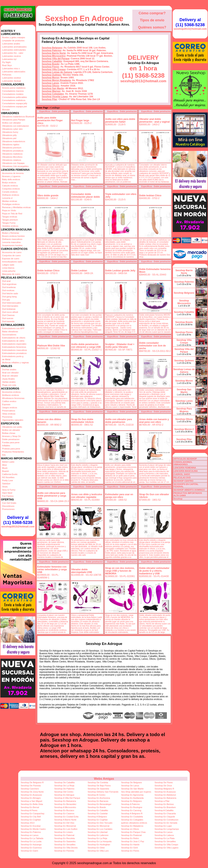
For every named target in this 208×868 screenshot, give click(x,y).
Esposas (6, 404)
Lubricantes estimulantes (14, 50)
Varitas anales (9, 382)
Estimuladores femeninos (14, 347)
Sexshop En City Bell (31, 817)
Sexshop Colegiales (53, 94)
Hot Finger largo (80, 120)
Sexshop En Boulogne (132, 807)
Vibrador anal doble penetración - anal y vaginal (154, 120)
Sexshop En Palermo (31, 832)
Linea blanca (8, 268)
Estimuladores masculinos (15, 350)
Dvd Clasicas (8, 315)
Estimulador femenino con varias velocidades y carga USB (52, 569)
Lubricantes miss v (11, 68)
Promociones (8, 509)
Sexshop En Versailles (165, 841)
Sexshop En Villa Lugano (167, 848)
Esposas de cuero (11, 259)
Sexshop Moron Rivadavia (56, 80)
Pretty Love (8, 480)
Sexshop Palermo (52, 50)
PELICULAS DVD (182, 478)
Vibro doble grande (48, 196)
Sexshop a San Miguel (31, 801)
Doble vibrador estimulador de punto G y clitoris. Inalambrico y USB (154, 571)
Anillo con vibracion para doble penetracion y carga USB (52, 496)
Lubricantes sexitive (12, 78)
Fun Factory (8, 496)
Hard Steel (7, 493)
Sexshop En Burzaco (64, 810)
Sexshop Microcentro (54, 56)
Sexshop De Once (163, 786)
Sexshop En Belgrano (131, 801)
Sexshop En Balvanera (166, 798)
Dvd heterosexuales (12, 303)
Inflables (6, 446)
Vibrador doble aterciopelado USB (82, 571)
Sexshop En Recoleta (64, 838)
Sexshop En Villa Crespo (166, 845)
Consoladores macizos (13, 91)
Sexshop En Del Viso (64, 823)
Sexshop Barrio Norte (54, 53)
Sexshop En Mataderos (132, 826)
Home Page (42, 108)
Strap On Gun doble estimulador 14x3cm (82, 421)
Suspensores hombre (12, 245)
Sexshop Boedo (51, 64)
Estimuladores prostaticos (14, 353)
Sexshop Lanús (50, 83)
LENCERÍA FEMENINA (185, 468)
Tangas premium (10, 220)
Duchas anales (9, 370)
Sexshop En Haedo (130, 845)
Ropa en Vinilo (9, 210)
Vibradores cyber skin (12, 129)
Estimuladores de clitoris (14, 338)
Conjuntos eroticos (11, 189)
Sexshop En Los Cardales (100, 829)
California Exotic (10, 474)
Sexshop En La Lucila (31, 841)
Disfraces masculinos (12, 239)
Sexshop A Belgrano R (132, 813)
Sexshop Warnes (51, 91)
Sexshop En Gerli (129, 848)
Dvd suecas (8, 318)
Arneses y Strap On (11, 436)
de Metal (6, 359)
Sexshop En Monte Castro (33, 829)
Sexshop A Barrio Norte (65, 820)
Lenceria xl (7, 198)
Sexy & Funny (9, 490)
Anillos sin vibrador (11, 430)
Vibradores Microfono (12, 157)
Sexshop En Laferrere (98, 835)
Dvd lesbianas (9, 309)
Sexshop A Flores (29, 810)
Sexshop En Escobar (31, 826)
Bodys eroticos (9, 183)
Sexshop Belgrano (52, 48)
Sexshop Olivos (50, 86)
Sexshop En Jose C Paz (133, 841)
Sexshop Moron (50, 78)
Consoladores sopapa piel (14, 106)
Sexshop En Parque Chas (133, 832)
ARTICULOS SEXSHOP (185, 459)
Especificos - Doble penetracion (54, 111)
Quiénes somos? (152, 27)
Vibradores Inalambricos (14, 141)
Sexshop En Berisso (164, 804)
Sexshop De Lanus (130, 786)
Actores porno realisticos (14, 88)
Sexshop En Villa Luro (98, 851)
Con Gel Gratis (9, 503)
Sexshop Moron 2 (184, 429)
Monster (6, 110)
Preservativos (9, 411)
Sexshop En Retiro (130, 838)
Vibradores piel (9, 138)
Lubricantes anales (11, 44)
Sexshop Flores (50, 67)
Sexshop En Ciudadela (132, 817)
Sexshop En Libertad (98, 832)
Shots (5, 487)
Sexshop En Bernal (30, 807)
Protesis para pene (11, 449)
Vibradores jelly (9, 135)
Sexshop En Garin (29, 851)
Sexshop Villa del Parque (56, 59)
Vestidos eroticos (10, 226)
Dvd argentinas (9, 284)
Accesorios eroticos (11, 392)
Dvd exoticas (8, 290)
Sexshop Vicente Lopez (55, 97)
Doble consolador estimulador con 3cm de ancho (152, 346)
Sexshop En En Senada (166, 823)
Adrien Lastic (8, 462)
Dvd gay (6, 300)
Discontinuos (8, 506)
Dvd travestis (8, 321)
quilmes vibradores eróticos (134, 823)
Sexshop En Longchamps (167, 829)
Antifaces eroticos (11, 395)
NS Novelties (8, 477)
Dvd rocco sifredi (10, 312)
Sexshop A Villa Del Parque (67, 798)
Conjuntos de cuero (11, 255)
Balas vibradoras (10, 331)
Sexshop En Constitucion (167, 820)
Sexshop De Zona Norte (32, 792)
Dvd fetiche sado (10, 293)
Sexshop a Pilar (162, 801)
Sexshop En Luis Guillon (66, 829)
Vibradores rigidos (11, 145)
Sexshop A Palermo (130, 804)
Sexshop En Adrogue (84, 18)
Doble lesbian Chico (150, 196)
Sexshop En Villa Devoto (66, 848)
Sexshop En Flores (130, 851)
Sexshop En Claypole (165, 817)
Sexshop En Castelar (98, 813)
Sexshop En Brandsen (165, 807)
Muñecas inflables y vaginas (16, 363)
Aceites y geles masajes (14, 37)
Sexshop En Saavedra (65, 841)
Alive (4, 465)
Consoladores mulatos (13, 94)
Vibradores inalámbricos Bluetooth (18, 117)
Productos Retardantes (13, 452)
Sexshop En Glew (96, 848)
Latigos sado (8, 265)
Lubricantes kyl (9, 59)
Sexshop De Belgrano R (32, 782)
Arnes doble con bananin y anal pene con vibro (154, 421)
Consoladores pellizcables (15, 97)
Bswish (6, 471)
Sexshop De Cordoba (98, 782)
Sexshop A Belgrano (97, 817)
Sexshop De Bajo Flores (99, 786)
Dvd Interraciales (10, 306)
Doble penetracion (11, 439)
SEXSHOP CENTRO (183, 481)
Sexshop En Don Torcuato (100, 823)
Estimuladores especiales (14, 344)
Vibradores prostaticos (13, 151)
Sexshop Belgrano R (164, 789)
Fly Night (6, 62)
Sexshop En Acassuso (165, 792)
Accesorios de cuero (12, 252)
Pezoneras (7, 417)
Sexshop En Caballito (98, 810)
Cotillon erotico (9, 401)
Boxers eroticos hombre (13, 236)
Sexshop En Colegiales (132, 820)
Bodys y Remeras (11, 233)
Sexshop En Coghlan (31, 820)
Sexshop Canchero (30, 789)
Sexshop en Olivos (130, 829)
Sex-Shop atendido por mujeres (136, 792)
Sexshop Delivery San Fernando (103, 792)
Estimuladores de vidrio (13, 341)
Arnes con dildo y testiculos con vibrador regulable (87, 496)
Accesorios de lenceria (13, 173)
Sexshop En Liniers (63, 832)
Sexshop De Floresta (31, 786)
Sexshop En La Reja (97, 838)
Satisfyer (6, 484)
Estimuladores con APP (13, 328)
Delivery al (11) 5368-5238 (18, 520)
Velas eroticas (9, 414)
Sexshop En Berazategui (99, 804)
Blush (5, 468)
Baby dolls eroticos (11, 179)
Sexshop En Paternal (64, 835)
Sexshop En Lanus (164, 832)
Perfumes (7, 75)
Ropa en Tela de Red (12, 214)
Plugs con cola (9, 385)
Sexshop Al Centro (97, 795)
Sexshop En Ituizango (31, 845)
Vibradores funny (10, 132)
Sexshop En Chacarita (165, 813)
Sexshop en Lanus (30, 835)
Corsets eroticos (10, 192)
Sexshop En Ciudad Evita (66, 817)
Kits (4, 455)
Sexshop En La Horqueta (100, 841)
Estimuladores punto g (13, 356)
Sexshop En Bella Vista (32, 804)
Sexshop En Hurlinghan (99, 845)
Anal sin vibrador (10, 376)
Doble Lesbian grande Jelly (120, 271)
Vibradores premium (12, 148)
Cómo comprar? (152, 13)
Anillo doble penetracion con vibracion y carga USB (86, 346)
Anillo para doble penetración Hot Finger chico (50, 120)
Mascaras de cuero (11, 274)
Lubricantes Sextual (12, 81)
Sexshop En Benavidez (65, 804)
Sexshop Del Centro (64, 792)
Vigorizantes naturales (13, 420)
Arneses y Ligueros (11, 176)
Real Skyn (7, 65)
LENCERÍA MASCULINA (186, 471)
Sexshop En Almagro (31, 798)
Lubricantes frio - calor (13, 53)
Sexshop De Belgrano (131, 782)
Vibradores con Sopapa (13, 163)
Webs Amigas (104, 779)
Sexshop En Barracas (98, 801)
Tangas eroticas (10, 217)
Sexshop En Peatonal (131, 835)
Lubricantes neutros (12, 56)
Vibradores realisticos (12, 154)
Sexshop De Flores (164, 782)
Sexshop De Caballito (64, 782)
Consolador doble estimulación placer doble (85, 196)
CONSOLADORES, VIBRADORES (183, 463)
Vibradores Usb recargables (15, 166)
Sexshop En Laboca (164, 835)
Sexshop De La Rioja (64, 786)
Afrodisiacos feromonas (13, 398)
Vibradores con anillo (12, 427)
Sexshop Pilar (49, 99)
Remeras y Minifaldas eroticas (16, 207)
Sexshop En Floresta (64, 851)
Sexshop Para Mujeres (184, 410)
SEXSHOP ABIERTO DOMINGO (189, 490)
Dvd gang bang (9, 297)
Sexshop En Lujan (163, 826)
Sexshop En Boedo (97, 807)
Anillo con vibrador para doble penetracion (119, 421)
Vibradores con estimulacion (16, 126)
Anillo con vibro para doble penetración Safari (120, 120)
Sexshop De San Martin (132, 789)
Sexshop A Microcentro (65, 807)
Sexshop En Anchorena (99, 798)
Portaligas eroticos (11, 204)
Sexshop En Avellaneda (132, 798)
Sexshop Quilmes (52, 75)
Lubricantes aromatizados (14, 47)
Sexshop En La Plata (165, 838)
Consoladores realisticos (14, 100)
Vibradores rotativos (12, 160)
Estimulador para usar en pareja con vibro (119, 496)
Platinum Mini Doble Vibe (51, 346)
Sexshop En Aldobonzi (165, 795)
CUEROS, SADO (182, 474)
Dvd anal (6, 281)
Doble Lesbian (79, 271)
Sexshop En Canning (131, 810)
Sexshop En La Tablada (32, 838)
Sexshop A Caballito (164, 810)
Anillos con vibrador (11, 123)
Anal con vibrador (10, 373)
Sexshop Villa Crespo (54, 69)
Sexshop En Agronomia (132, 795)
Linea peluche (9, 271)
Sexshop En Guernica (31, 848)
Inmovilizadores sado (12, 262)
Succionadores (9, 335)
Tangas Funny (9, 223)
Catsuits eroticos (10, 186)
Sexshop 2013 (28, 823)
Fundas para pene (11, 442)
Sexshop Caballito (52, 61)
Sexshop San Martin (53, 88)
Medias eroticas (10, 201)
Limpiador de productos (13, 41)
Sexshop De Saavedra (98, 789)
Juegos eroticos (10, 408)
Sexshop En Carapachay (33, 813)
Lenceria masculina (11, 242)
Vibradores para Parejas (14, 120)
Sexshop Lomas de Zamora (57, 72)
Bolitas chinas (9, 433)
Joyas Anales (8, 379)
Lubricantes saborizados (14, 72)
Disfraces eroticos (11, 195)
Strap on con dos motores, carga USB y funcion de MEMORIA (120, 571)
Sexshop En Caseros (64, 813)
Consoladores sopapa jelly (15, 103)
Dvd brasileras (9, 287)
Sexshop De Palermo (64, 789)
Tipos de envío (152, 20)
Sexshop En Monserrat (65, 826)
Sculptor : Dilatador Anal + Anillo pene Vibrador (120, 346)
